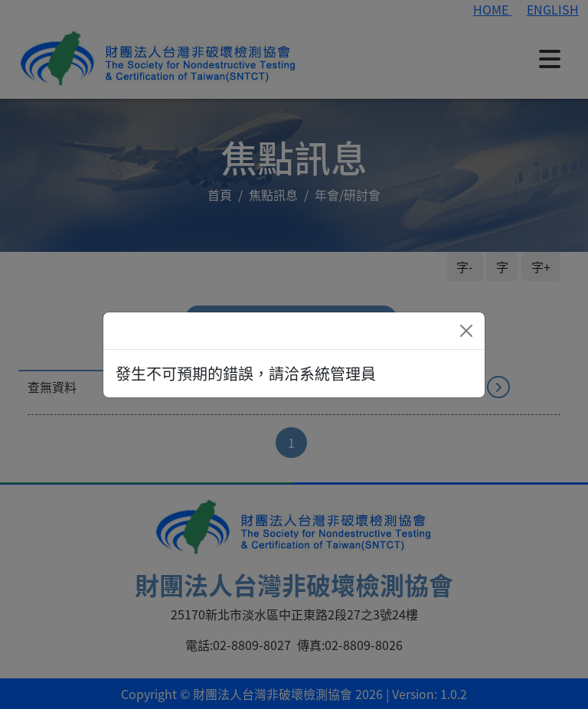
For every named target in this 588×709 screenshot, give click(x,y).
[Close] (466, 331)
